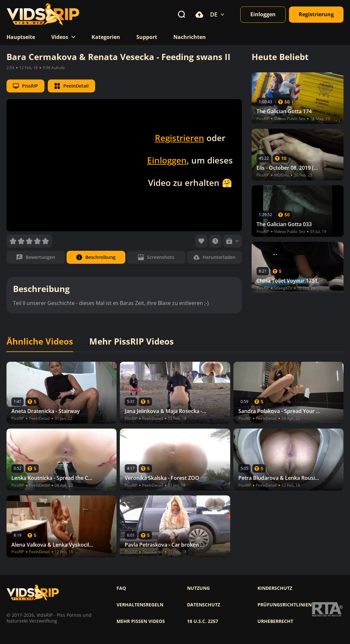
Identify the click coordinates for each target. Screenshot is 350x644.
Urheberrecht (275, 621)
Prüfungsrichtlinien (285, 605)
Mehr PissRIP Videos (131, 342)
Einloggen (167, 160)
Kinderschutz (275, 588)
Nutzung (198, 588)
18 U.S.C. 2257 (203, 621)
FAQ (121, 588)
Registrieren (180, 138)
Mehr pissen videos (141, 621)
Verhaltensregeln (140, 605)
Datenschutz (204, 605)
